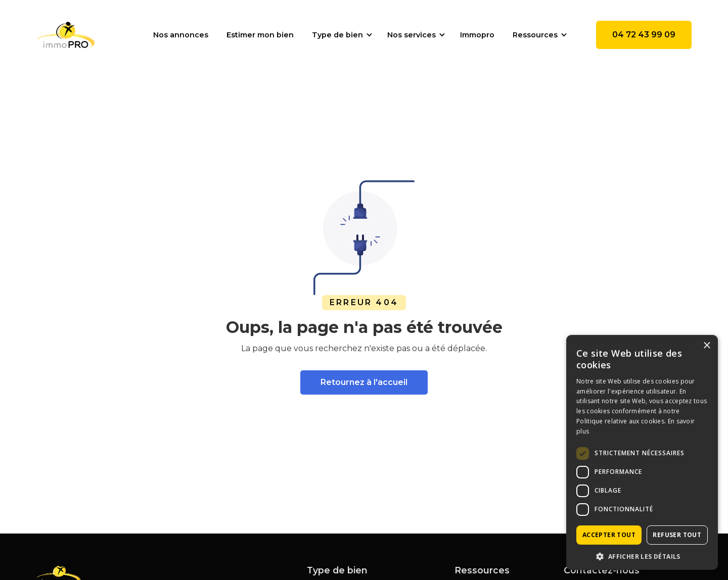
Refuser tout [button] (677, 535)
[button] (340, 35)
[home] (65, 35)
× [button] (707, 346)
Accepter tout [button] (609, 535)
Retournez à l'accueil (364, 382)
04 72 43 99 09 (644, 35)
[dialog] (642, 452)
